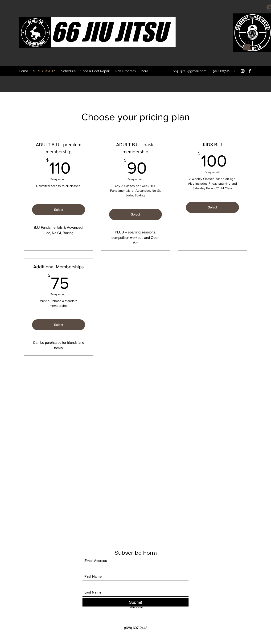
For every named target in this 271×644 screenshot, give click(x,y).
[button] (247, 46)
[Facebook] (250, 71)
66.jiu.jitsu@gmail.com (190, 71)
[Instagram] (243, 71)
